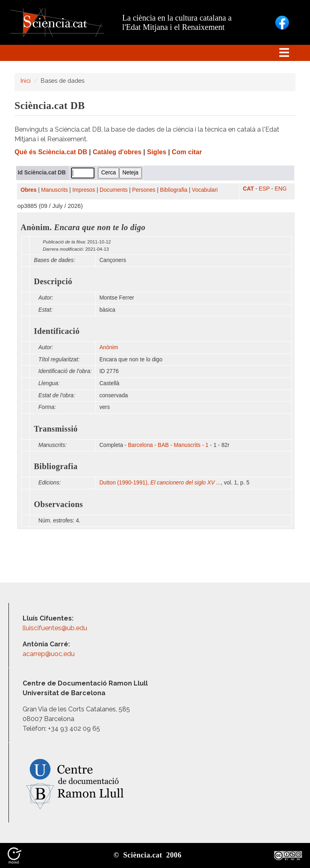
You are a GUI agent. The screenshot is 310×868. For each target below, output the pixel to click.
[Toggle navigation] (284, 53)
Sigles (157, 152)
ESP (264, 189)
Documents (114, 190)
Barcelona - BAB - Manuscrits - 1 (168, 445)
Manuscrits (54, 190)
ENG (281, 189)
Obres (29, 190)
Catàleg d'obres (117, 152)
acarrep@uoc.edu (49, 654)
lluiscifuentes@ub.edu (56, 628)
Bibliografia (174, 190)
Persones (144, 190)
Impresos (84, 190)
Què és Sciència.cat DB (51, 152)
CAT (248, 189)
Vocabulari (205, 190)
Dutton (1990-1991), (160, 483)
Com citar (187, 152)
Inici (26, 81)
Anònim (109, 347)
